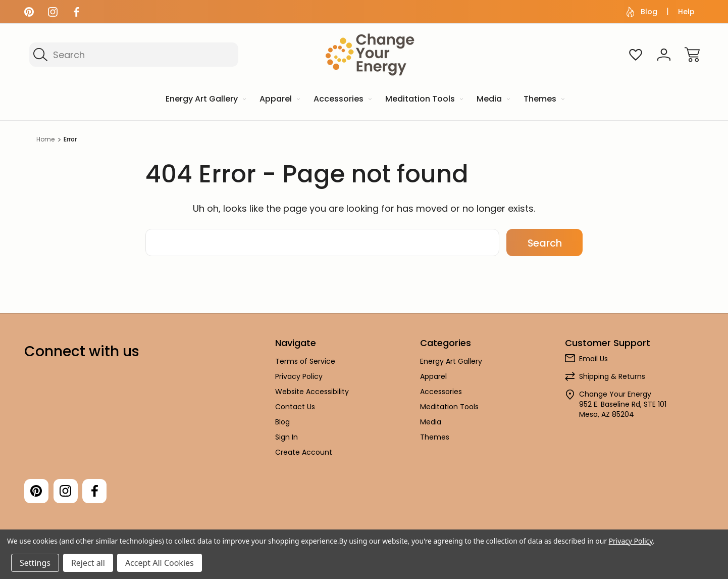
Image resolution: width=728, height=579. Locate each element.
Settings (35, 563)
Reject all (88, 563)
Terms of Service (305, 361)
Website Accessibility (312, 392)
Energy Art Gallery (451, 361)
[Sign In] (664, 55)
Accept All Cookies (160, 563)
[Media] (492, 100)
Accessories (441, 392)
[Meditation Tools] (423, 100)
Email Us (593, 359)
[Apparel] (279, 100)
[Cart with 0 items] (692, 55)
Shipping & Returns (612, 376)
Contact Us (295, 407)
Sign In (287, 437)
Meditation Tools (449, 407)
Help (686, 12)
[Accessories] (342, 100)
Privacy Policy (299, 376)
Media (431, 422)
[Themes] (543, 100)
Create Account (304, 452)
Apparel (433, 376)
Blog (642, 12)
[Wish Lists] (636, 55)
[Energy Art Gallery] (205, 100)
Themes (435, 437)
